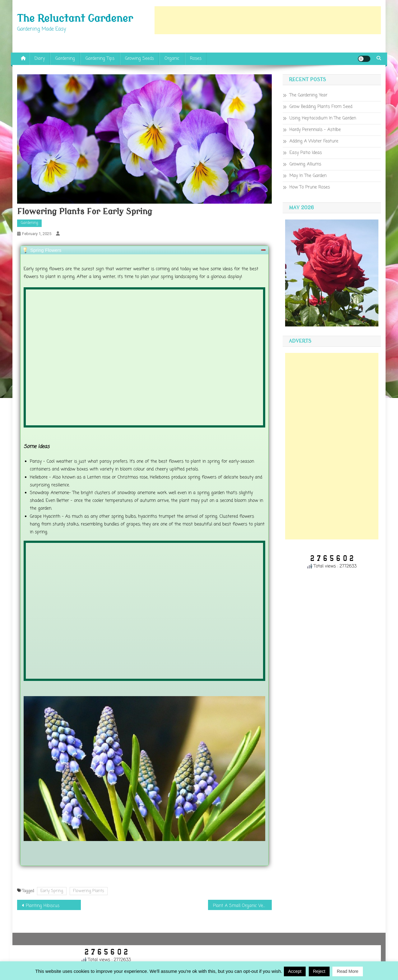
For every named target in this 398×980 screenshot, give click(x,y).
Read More (347, 971)
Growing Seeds (139, 59)
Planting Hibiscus (43, 906)
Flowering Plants (89, 891)
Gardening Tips (100, 59)
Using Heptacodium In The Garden (323, 118)
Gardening (65, 59)
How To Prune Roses (310, 187)
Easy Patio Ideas (306, 153)
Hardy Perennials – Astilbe (315, 130)
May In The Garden (308, 176)
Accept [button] (295, 971)
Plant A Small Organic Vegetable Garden (242, 906)
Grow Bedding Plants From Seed (321, 107)
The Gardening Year (308, 95)
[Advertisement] (268, 20)
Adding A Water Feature (314, 141)
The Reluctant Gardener (75, 19)
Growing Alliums (305, 164)
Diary (40, 59)
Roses (196, 59)
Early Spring (52, 891)
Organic (172, 59)
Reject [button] (319, 971)
